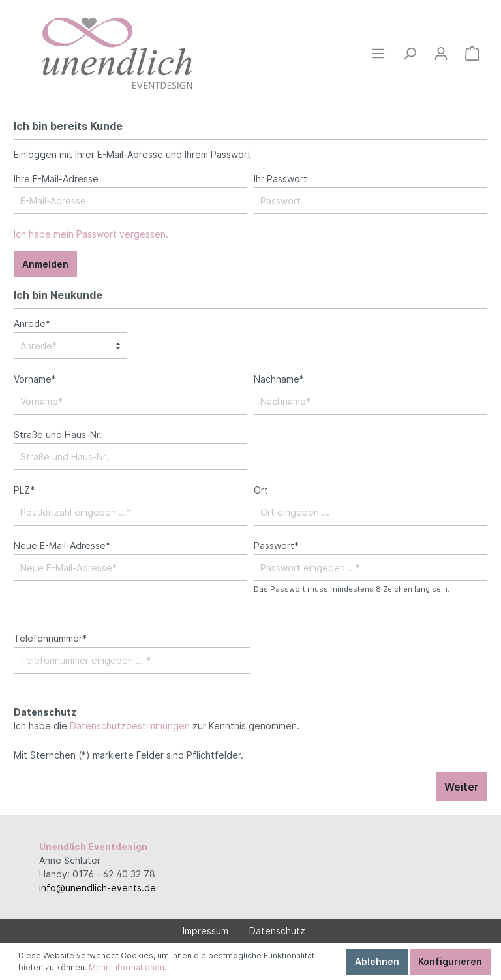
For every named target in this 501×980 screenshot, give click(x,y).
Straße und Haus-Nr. (58, 435)
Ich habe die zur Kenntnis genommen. (157, 719)
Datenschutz (277, 931)
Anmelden (45, 264)
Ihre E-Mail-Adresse (56, 179)
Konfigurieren (450, 961)
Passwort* (276, 545)
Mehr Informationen (127, 967)
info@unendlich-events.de (98, 888)
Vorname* (35, 379)
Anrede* (32, 324)
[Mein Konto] (441, 54)
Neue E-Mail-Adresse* (62, 545)
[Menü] (378, 54)
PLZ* (24, 490)
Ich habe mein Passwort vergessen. (91, 234)
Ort (261, 490)
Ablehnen (377, 961)
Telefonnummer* (50, 638)
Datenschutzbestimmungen (130, 726)
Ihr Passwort (281, 179)
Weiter (462, 787)
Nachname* (279, 379)
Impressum (205, 931)
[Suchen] (410, 54)
